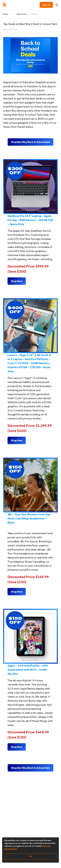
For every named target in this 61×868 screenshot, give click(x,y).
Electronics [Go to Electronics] (22, 14)
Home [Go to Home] (5, 14)
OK (30, 856)
